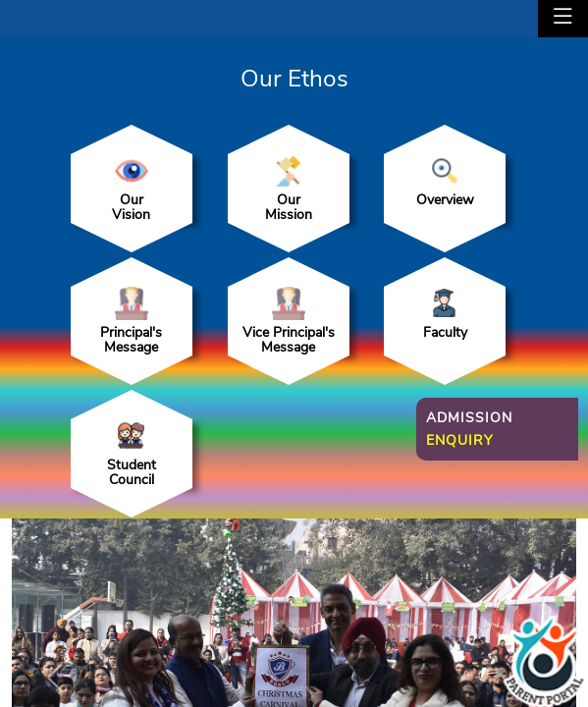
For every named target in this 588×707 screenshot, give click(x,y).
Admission (469, 429)
